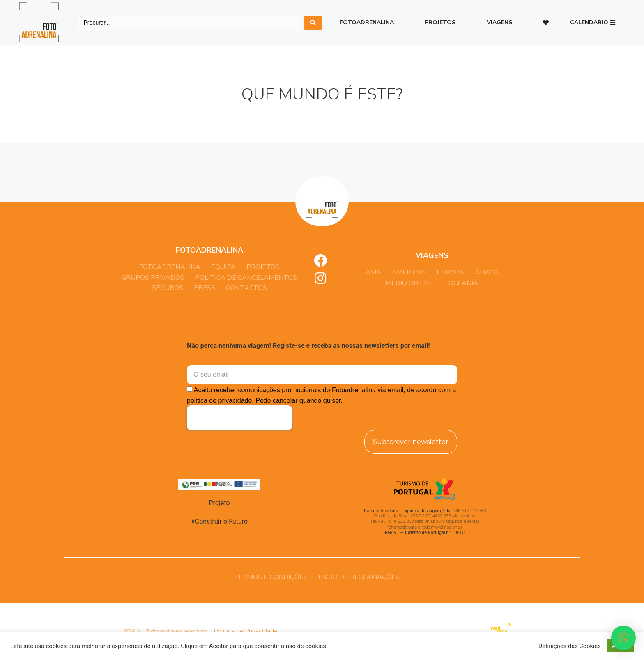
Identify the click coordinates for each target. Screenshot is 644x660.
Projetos (440, 22)
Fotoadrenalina (367, 22)
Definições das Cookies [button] (570, 646)
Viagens (499, 22)
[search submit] (313, 23)
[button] (593, 23)
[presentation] (239, 418)
